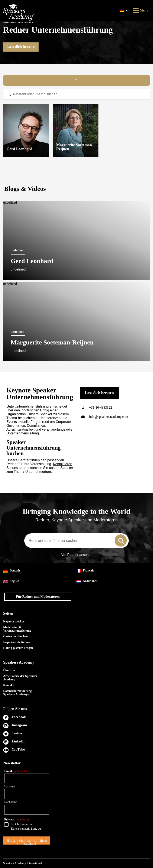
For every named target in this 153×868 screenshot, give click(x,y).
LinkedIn (19, 741)
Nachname (11, 802)
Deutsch (12, 571)
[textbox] (76, 94)
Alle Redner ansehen (76, 555)
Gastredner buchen (15, 636)
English (11, 581)
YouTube (18, 749)
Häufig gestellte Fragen (18, 648)
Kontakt (9, 685)
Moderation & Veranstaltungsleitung (17, 629)
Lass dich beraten (21, 47)
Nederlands (87, 581)
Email (16, 771)
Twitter (17, 733)
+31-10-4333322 (96, 407)
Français (85, 571)
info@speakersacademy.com (104, 417)
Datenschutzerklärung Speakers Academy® (17, 693)
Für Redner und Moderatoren (38, 597)
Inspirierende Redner (17, 642)
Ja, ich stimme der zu (26, 827)
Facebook (19, 717)
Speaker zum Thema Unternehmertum (40, 470)
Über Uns (9, 670)
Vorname (10, 786)
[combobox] (76, 541)
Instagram (19, 725)
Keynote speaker (14, 621)
